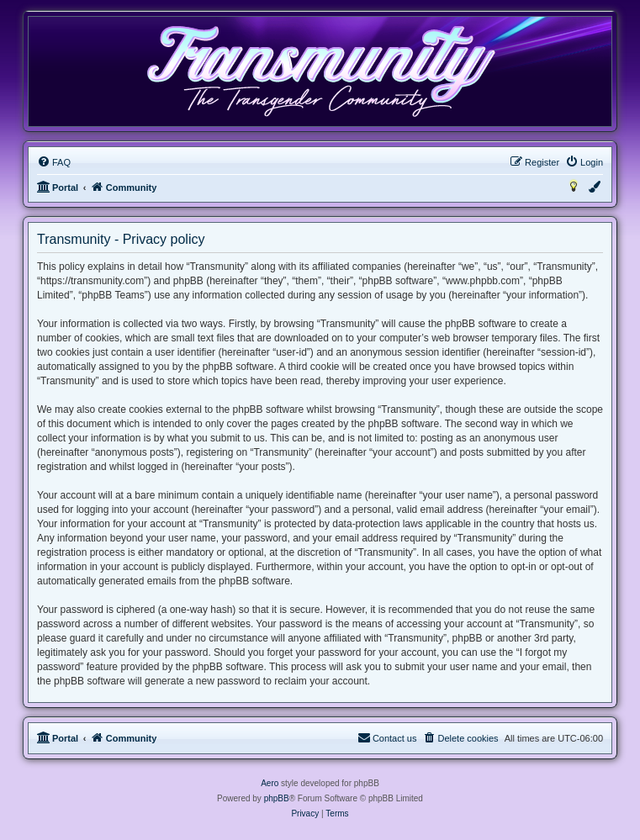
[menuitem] (54, 162)
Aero (270, 783)
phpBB (277, 798)
